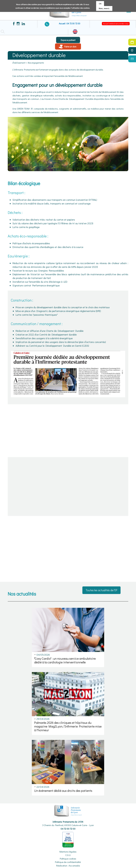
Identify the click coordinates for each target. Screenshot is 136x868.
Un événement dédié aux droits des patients (63, 791)
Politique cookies (68, 859)
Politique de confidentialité (68, 862)
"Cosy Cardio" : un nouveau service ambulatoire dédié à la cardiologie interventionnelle (65, 660)
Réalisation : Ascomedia (68, 866)
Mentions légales (68, 852)
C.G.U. (68, 855)
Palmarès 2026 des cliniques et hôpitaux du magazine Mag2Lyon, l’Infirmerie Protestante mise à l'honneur (68, 726)
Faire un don (70, 46)
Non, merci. (104, 8)
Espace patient (68, 40)
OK (100, 3)
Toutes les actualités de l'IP (101, 590)
